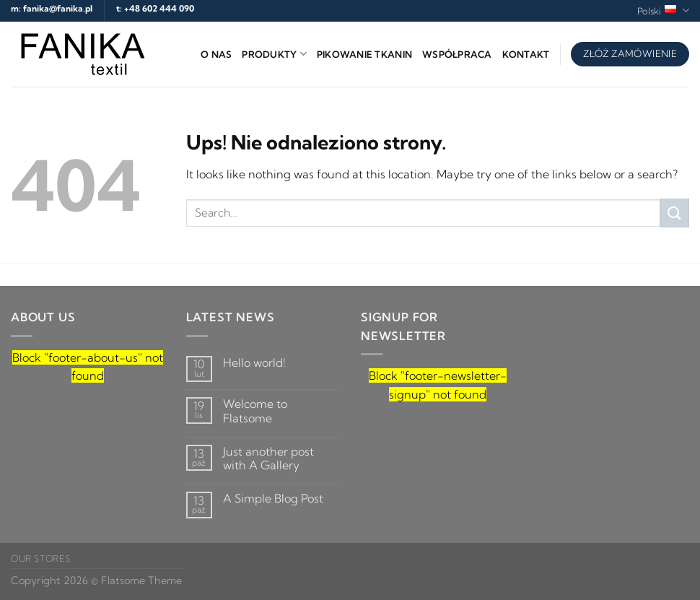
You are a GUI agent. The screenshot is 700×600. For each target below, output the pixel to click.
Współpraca (457, 54)
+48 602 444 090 (159, 8)
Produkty (274, 54)
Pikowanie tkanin (364, 54)
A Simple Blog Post (273, 499)
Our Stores (40, 558)
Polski (663, 10)
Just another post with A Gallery (268, 458)
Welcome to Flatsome (255, 411)
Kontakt (526, 54)
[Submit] (675, 213)
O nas (216, 54)
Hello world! (254, 363)
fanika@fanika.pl (58, 8)
